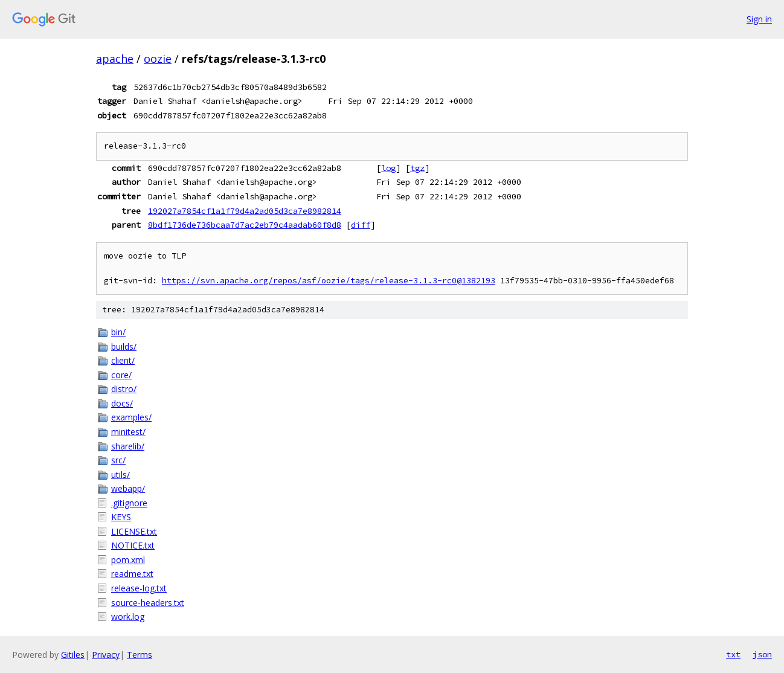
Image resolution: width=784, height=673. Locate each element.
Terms (140, 655)
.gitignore (129, 503)
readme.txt (132, 574)
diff (361, 225)
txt (733, 654)
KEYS (121, 517)
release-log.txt (139, 588)
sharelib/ (128, 446)
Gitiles (73, 655)
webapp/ (128, 488)
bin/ (118, 332)
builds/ (124, 346)
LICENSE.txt (134, 531)
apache (115, 59)
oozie (158, 59)
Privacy (106, 655)
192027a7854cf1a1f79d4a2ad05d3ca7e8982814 (245, 211)
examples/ (131, 417)
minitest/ (128, 432)
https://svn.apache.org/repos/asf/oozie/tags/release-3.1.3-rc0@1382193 (329, 281)
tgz (417, 168)
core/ (121, 375)
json (762, 654)
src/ (118, 460)
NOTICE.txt (133, 545)
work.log (128, 617)
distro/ (124, 389)
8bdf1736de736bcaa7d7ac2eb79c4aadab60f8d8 (245, 225)
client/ (123, 360)
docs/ (122, 403)
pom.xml (128, 560)
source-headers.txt (148, 603)
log (388, 168)
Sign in (759, 19)
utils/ (120, 475)
